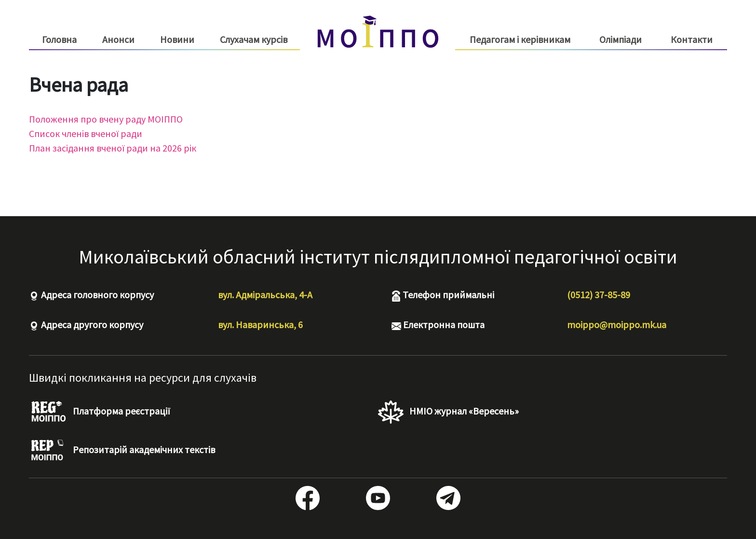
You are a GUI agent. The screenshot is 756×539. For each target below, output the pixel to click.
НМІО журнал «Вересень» (448, 412)
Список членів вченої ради (86, 133)
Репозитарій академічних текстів (122, 451)
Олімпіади (621, 39)
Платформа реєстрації (100, 412)
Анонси (118, 39)
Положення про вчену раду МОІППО (106, 119)
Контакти (692, 39)
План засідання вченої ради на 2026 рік (113, 148)
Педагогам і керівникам (520, 40)
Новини (177, 39)
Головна (59, 39)
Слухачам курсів (254, 40)
